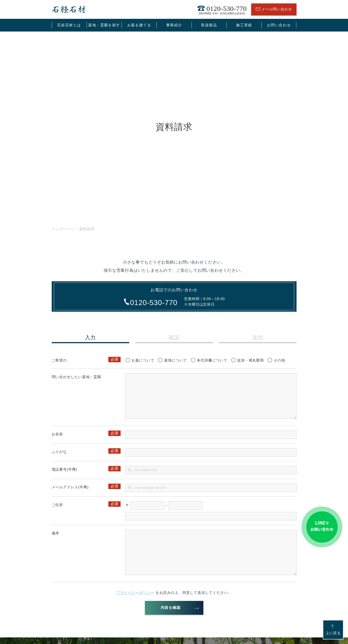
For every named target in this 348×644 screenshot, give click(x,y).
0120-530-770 (222, 9)
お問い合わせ (279, 25)
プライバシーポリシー (135, 593)
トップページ (63, 229)
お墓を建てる (139, 25)
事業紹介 (174, 25)
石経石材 (69, 9)
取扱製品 (209, 25)
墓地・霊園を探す (104, 25)
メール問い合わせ (274, 10)
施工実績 (244, 25)
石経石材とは (69, 25)
